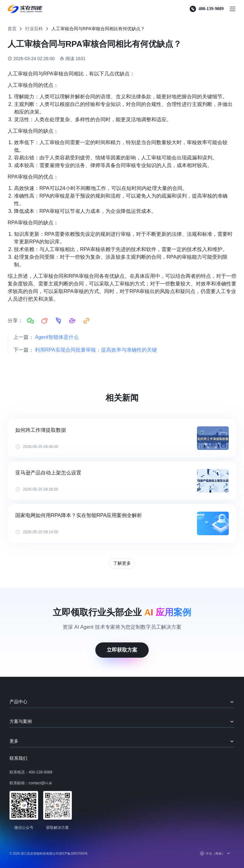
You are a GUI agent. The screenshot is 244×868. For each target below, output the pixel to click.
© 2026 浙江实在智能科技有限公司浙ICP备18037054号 (49, 854)
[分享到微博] (44, 321)
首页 (12, 29)
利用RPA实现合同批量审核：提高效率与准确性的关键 (96, 350)
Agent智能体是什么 (57, 337)
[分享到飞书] (72, 321)
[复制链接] (86, 321)
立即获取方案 (122, 650)
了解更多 (122, 563)
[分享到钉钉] (58, 321)
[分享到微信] (30, 321)
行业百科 (34, 29)
